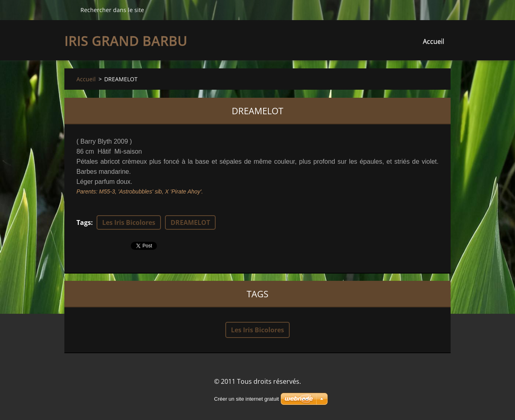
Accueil (434, 41)
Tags (84, 222)
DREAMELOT (190, 222)
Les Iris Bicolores (129, 222)
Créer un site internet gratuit (246, 399)
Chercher (69, 10)
